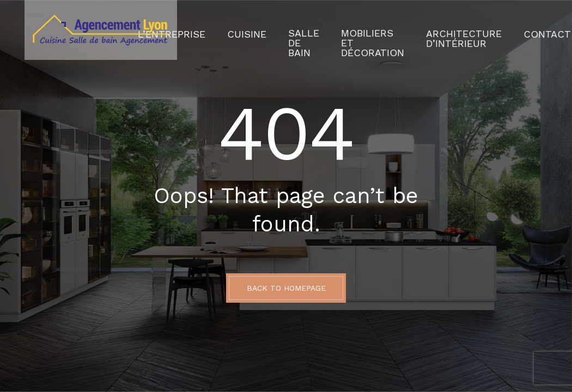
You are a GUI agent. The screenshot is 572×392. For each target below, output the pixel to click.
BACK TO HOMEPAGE (286, 288)
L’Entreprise (202, 30)
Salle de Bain (314, 30)
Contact (515, 30)
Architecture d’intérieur (447, 30)
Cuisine (265, 30)
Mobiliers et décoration (372, 30)
